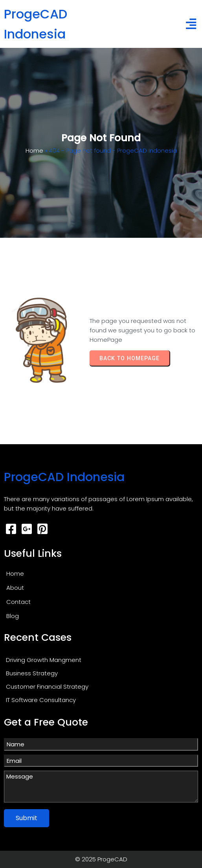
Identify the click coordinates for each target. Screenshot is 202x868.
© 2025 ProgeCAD (101, 859)
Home (34, 150)
